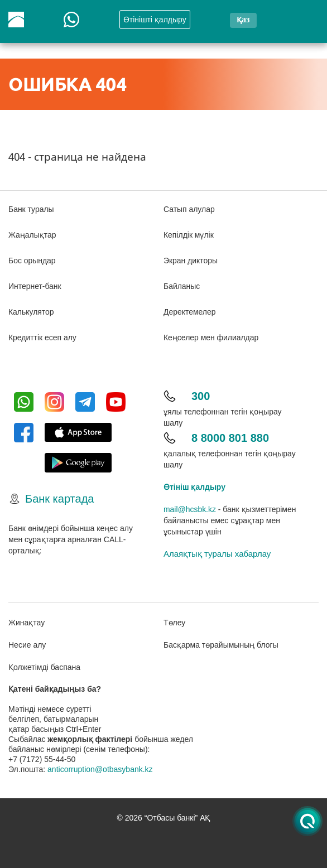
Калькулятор (31, 312)
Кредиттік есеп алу (42, 337)
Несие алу (27, 645)
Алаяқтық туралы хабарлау (217, 554)
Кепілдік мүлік (189, 235)
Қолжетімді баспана (44, 667)
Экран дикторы (191, 261)
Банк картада (59, 499)
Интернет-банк (35, 286)
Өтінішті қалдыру (155, 20)
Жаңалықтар (32, 235)
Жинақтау (27, 623)
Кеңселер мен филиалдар (211, 337)
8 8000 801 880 (230, 438)
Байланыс (182, 286)
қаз (243, 19)
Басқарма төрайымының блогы (221, 645)
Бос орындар (32, 261)
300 (201, 396)
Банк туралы (31, 209)
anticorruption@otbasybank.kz (100, 769)
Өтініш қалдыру (194, 487)
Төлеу (174, 623)
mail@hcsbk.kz (190, 509)
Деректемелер (190, 312)
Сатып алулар (189, 209)
